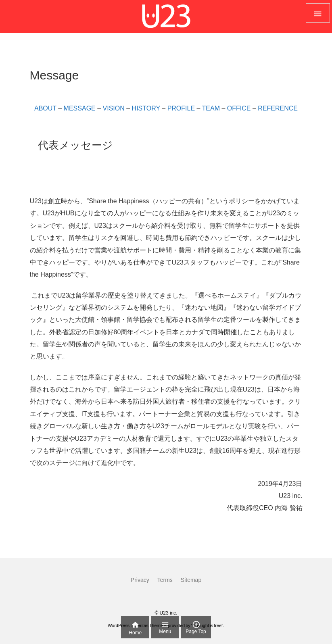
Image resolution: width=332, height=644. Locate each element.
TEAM (211, 108)
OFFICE (239, 108)
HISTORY (146, 108)
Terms (165, 580)
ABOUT (45, 108)
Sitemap (191, 580)
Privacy (140, 580)
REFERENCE (278, 108)
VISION (114, 108)
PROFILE (181, 108)
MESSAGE (80, 108)
